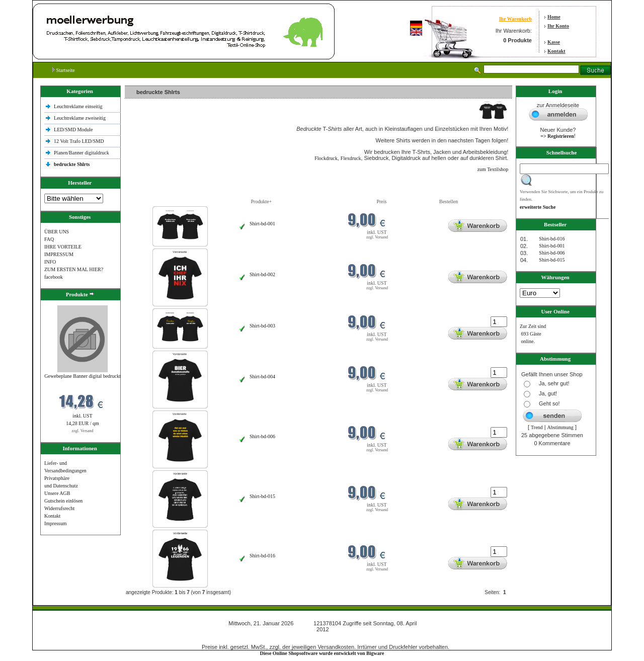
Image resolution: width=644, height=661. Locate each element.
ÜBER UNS (57, 232)
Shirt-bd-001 (262, 224)
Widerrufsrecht (59, 508)
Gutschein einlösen (63, 501)
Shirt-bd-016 (262, 556)
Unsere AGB (57, 493)
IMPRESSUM (59, 254)
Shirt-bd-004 (262, 377)
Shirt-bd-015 (262, 496)
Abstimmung (560, 427)
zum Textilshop (493, 169)
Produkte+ (262, 201)
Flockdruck (326, 158)
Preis (381, 201)
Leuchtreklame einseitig (79, 106)
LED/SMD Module (73, 130)
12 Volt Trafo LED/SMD (79, 141)
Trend (537, 427)
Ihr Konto (558, 26)
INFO (50, 262)
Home (554, 17)
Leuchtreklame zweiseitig (80, 118)
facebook (54, 277)
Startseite (64, 70)
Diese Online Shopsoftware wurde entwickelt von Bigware (322, 653)
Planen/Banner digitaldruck (82, 153)
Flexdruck (351, 158)
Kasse (554, 42)
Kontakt (556, 51)
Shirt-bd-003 (262, 326)
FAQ (49, 239)
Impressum (55, 523)
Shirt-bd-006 (262, 436)
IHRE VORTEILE (63, 247)
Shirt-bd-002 (262, 274)
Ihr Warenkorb (515, 19)
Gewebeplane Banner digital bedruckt (82, 376)
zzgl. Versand (83, 431)
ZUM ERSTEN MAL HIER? (74, 269)
